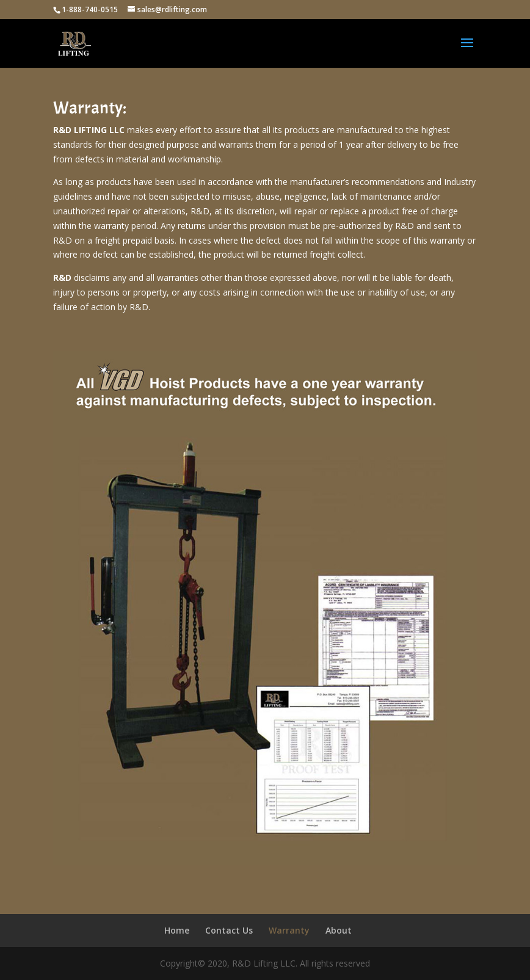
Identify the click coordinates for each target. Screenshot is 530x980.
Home (177, 930)
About (339, 930)
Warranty (289, 930)
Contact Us (229, 930)
